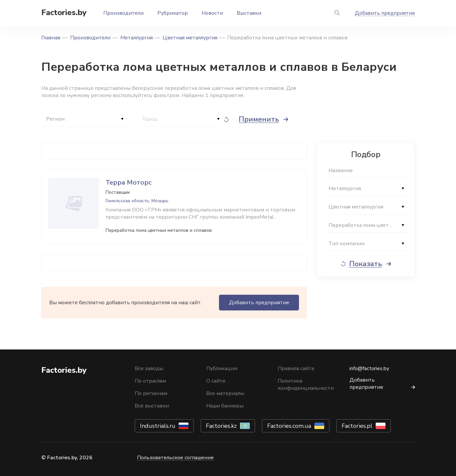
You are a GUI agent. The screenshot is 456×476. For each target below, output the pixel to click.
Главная (51, 38)
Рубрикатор (173, 13)
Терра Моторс (129, 182)
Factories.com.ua (289, 426)
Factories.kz (221, 426)
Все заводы (149, 368)
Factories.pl (357, 426)
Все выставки (152, 406)
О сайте (216, 381)
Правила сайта (296, 368)
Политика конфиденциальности (306, 385)
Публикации (222, 368)
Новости (212, 13)
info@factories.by (369, 368)
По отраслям (150, 381)
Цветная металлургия (190, 38)
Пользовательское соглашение (175, 458)
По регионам (151, 393)
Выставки (249, 13)
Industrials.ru (158, 426)
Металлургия (137, 38)
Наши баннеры (225, 406)
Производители (123, 13)
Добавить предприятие (385, 13)
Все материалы (225, 393)
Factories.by (64, 12)
